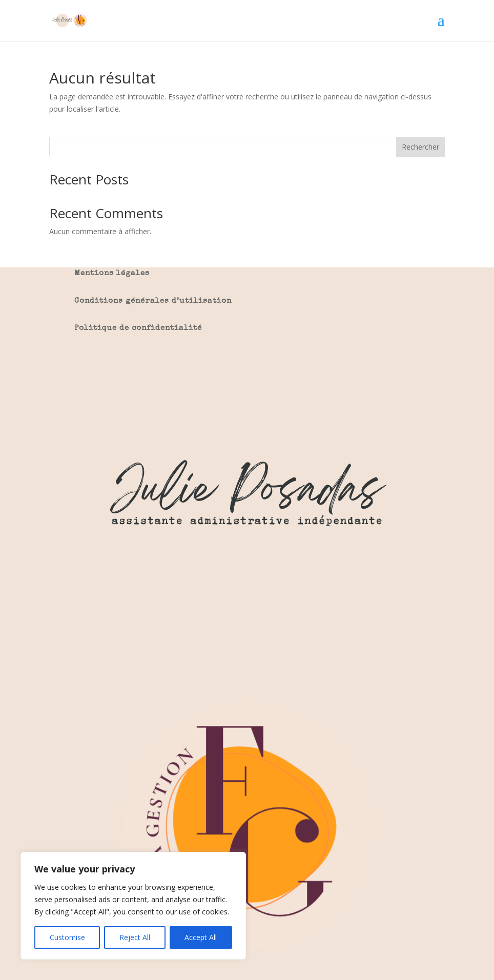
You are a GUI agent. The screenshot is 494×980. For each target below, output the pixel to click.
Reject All (135, 937)
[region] (133, 906)
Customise (67, 937)
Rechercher (420, 147)
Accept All (201, 937)
